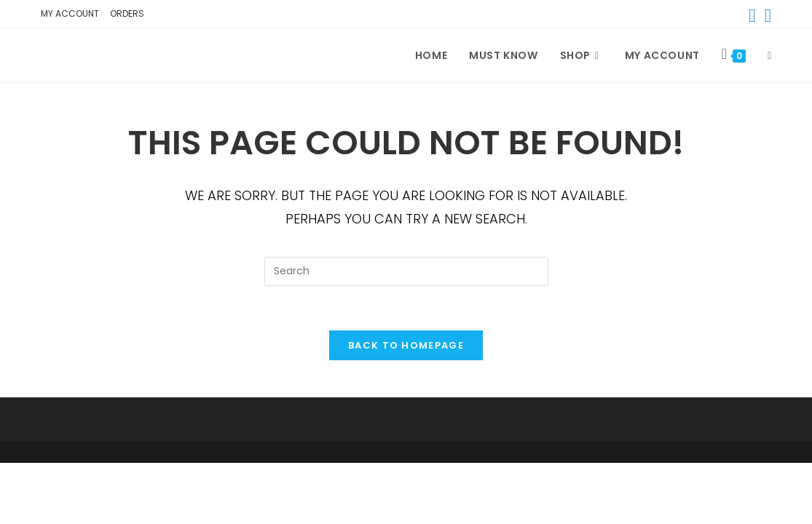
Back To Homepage (406, 345)
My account (70, 13)
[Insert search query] (406, 271)
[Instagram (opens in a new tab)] (766, 16)
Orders (127, 13)
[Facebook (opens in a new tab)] (752, 16)
